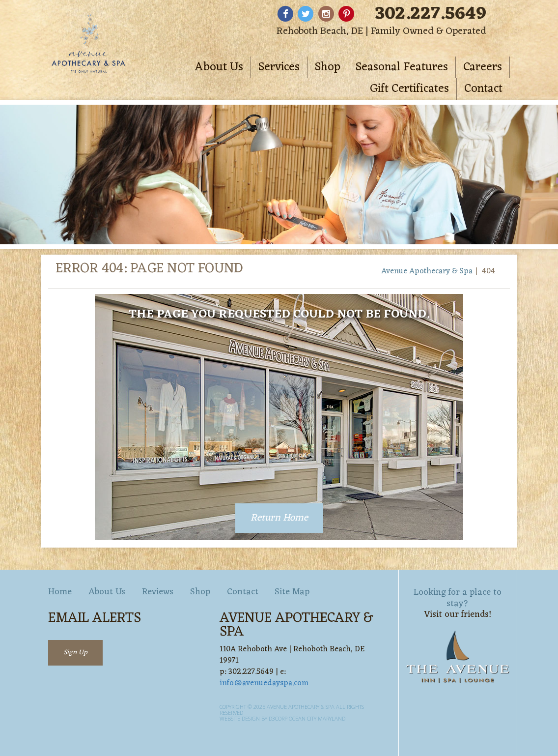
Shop (328, 67)
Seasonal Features (402, 67)
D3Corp (278, 718)
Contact (483, 89)
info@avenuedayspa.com (264, 683)
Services (279, 67)
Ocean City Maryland (317, 718)
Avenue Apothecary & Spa (427, 271)
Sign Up (75, 653)
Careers (483, 67)
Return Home (279, 518)
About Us (219, 67)
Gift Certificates (409, 89)
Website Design (240, 718)
